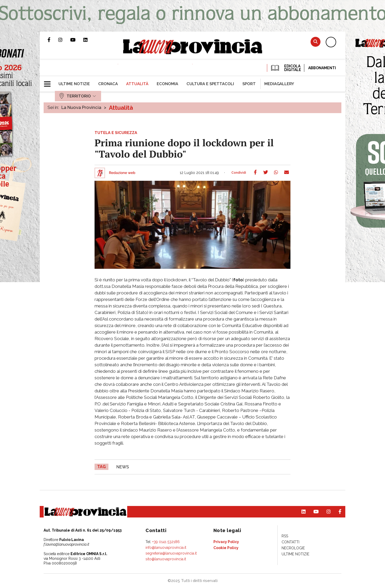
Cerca (316, 42)
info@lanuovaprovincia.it (166, 548)
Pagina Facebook (53, 40)
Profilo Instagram (64, 40)
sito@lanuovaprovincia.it (166, 559)
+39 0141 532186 (166, 542)
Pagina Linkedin (89, 40)
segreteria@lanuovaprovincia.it (171, 553)
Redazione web (122, 173)
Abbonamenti (322, 68)
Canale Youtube (77, 40)
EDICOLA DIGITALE (286, 68)
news (123, 467)
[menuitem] (74, 84)
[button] (49, 82)
